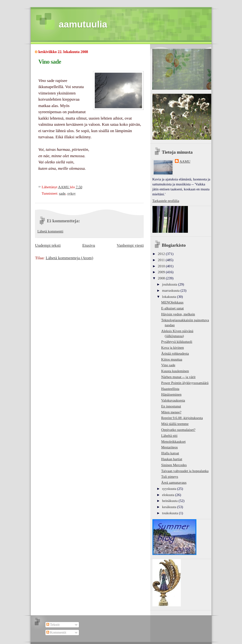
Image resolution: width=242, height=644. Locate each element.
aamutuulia (83, 24)
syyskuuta (170, 489)
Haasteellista (170, 389)
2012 (162, 254)
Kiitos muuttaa (172, 359)
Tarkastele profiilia (166, 201)
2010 (162, 266)
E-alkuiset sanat (172, 308)
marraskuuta (171, 291)
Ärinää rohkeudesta (175, 353)
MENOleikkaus (172, 302)
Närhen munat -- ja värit (178, 377)
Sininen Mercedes (174, 465)
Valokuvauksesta (173, 400)
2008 (162, 278)
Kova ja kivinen (173, 348)
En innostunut (171, 406)
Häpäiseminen (171, 394)
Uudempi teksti (48, 245)
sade (62, 193)
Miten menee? (171, 412)
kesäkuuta (170, 507)
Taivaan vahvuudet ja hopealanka (185, 471)
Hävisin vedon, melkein (178, 314)
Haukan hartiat (172, 459)
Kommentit (56, 632)
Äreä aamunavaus (174, 483)
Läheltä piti (169, 436)
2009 (162, 272)
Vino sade (168, 365)
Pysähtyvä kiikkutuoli (177, 342)
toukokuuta (171, 513)
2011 (162, 260)
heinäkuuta (170, 501)
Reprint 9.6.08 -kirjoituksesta (182, 418)
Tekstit (53, 625)
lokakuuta (170, 297)
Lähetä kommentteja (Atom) (69, 258)
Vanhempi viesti (130, 245)
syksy (71, 193)
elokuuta (169, 495)
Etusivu (89, 245)
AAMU (185, 161)
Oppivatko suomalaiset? (178, 430)
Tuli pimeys (170, 477)
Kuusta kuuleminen (175, 371)
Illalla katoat (170, 453)
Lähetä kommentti (50, 231)
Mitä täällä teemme (175, 424)
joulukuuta (170, 284)
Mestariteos (169, 447)
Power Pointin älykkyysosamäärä (185, 383)
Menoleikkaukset (173, 442)
